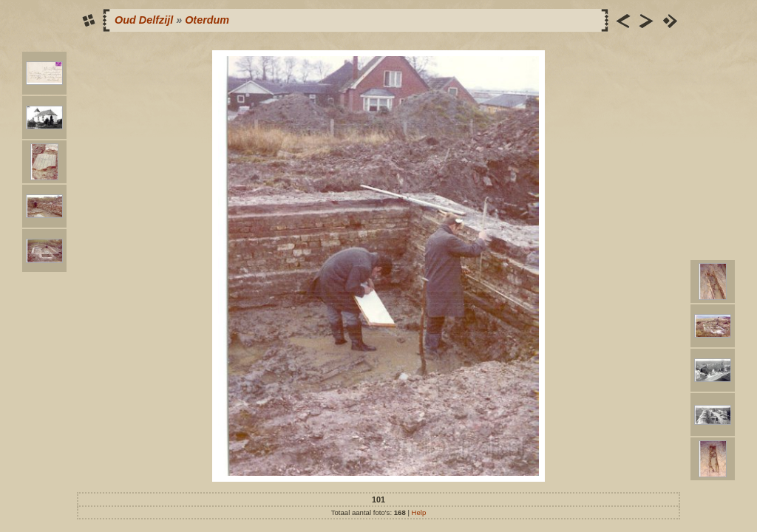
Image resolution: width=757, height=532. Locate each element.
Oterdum (207, 20)
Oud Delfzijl (144, 20)
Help (419, 512)
